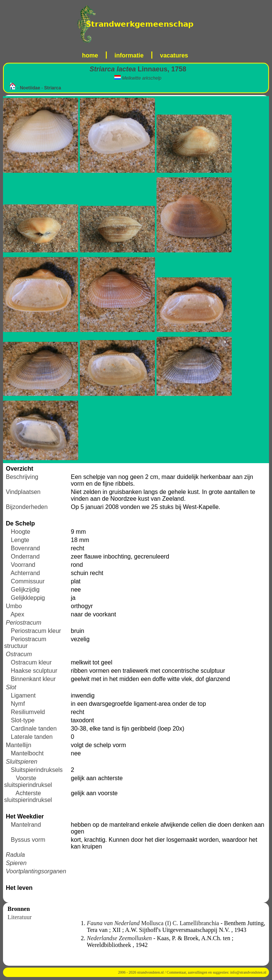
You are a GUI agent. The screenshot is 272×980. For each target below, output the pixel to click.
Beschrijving (22, 477)
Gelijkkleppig (28, 598)
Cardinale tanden (34, 729)
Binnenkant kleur (33, 679)
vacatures (174, 55)
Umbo (14, 606)
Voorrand (23, 565)
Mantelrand (26, 825)
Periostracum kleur (36, 631)
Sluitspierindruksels (37, 770)
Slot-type (23, 720)
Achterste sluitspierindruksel (28, 797)
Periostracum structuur (25, 643)
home (90, 55)
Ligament (23, 695)
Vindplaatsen (23, 492)
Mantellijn (18, 745)
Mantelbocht (27, 753)
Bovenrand (25, 548)
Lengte (20, 540)
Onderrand (25, 556)
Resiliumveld (28, 712)
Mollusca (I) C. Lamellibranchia (154, 923)
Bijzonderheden (27, 507)
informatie (129, 55)
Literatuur (20, 917)
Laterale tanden (32, 737)
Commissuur (28, 581)
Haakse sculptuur (34, 671)
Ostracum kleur (31, 662)
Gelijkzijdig (25, 590)
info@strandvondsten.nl (248, 972)
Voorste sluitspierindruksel (28, 781)
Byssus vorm (28, 840)
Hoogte (21, 532)
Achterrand (25, 573)
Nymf (18, 704)
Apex (17, 614)
